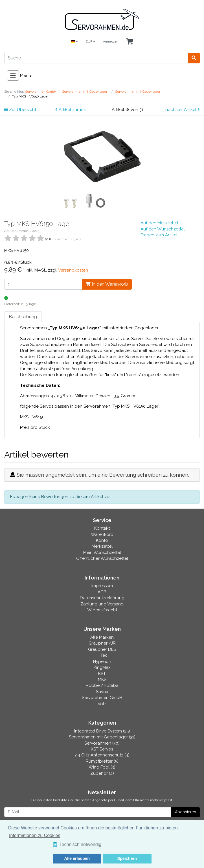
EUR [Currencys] (90, 42)
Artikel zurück (71, 110)
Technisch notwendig (81, 844)
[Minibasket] (130, 42)
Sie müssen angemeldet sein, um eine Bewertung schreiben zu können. (103, 475)
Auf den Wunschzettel (163, 229)
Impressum (102, 586)
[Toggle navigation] (13, 76)
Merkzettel (102, 546)
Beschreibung (23, 317)
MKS (102, 680)
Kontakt (102, 528)
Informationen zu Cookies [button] (35, 835)
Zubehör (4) (102, 773)
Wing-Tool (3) (102, 767)
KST (102, 674)
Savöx (102, 692)
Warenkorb (102, 534)
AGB (102, 592)
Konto (102, 540)
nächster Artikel (183, 110)
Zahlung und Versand (102, 604)
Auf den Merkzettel (159, 223)
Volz (102, 704)
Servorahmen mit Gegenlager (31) (102, 737)
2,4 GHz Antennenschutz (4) (102, 755)
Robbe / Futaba (102, 685)
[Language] (74, 42)
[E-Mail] (88, 812)
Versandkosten (73, 270)
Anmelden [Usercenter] (111, 42)
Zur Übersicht (20, 110)
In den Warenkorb (107, 284)
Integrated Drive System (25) (102, 731)
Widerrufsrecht (102, 610)
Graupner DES (102, 649)
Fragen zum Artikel (159, 235)
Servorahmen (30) (102, 743)
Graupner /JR (102, 643)
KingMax (102, 667)
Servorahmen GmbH (102, 698)
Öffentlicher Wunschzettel (102, 558)
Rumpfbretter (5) (102, 761)
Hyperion (102, 661)
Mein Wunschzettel (102, 552)
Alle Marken (102, 637)
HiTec (102, 655)
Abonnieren (186, 812)
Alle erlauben (77, 858)
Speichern (127, 858)
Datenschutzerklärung (102, 598)
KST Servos (102, 749)
